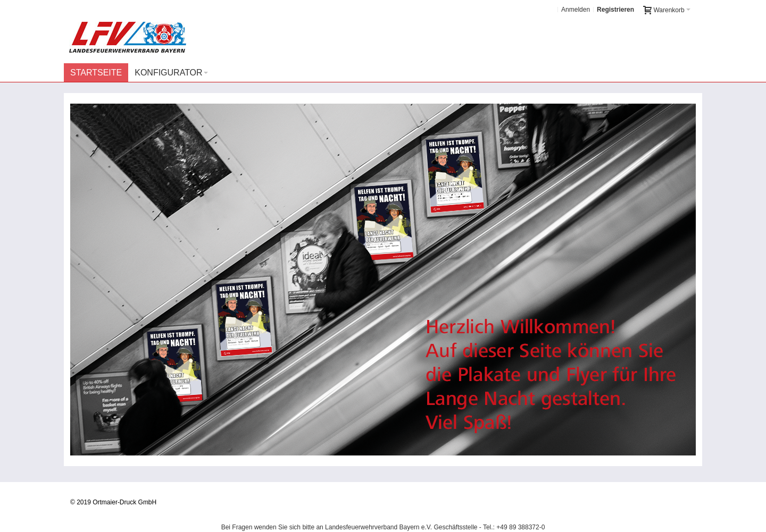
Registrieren (615, 10)
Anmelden (576, 10)
